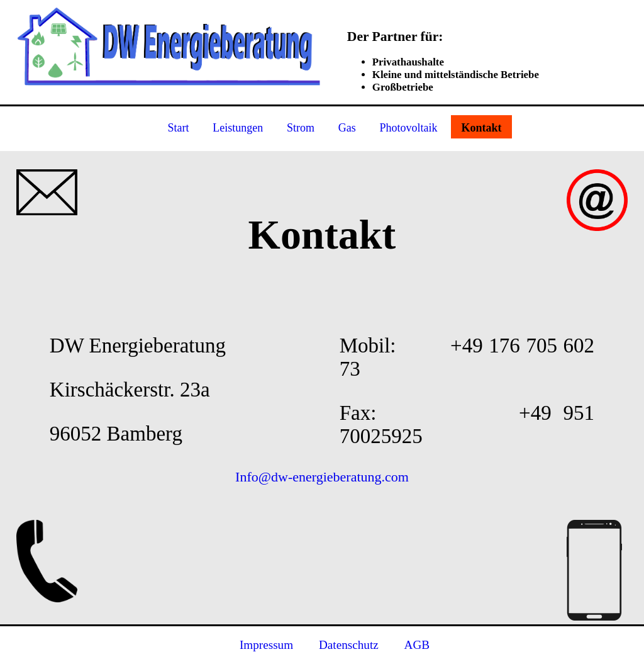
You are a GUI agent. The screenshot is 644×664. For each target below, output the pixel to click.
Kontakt (481, 128)
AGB (417, 645)
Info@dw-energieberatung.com (322, 477)
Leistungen (238, 128)
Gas (347, 128)
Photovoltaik (409, 128)
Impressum (266, 645)
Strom (301, 128)
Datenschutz (349, 645)
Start (179, 128)
